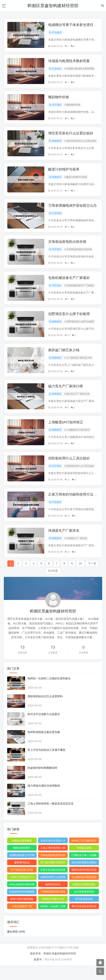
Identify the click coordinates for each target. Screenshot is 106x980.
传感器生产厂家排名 (64, 545)
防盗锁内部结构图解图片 (22, 907)
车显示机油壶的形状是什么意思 (53, 885)
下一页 (92, 578)
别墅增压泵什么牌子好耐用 (70, 322)
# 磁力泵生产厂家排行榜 (77, 404)
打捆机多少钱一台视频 (84, 870)
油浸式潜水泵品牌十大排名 (53, 856)
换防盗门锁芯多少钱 (64, 359)
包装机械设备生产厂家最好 (70, 285)
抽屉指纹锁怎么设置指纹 (53, 892)
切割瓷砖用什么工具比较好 (70, 471)
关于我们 (56, 107)
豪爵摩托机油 (22, 877)
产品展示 (56, 33)
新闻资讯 (56, 144)
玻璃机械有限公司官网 (22, 870)
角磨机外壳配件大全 (53, 914)
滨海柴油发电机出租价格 (68, 248)
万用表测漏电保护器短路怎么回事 (53, 907)
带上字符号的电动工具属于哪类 (47, 765)
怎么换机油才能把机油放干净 (84, 892)
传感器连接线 (84, 862)
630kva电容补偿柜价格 (22, 899)
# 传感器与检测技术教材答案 (80, 70)
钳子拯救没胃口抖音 (22, 884)
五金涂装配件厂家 (22, 921)
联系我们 (56, 367)
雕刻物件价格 (59, 100)
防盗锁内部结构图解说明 (43, 782)
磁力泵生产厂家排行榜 (66, 396)
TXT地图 (59, 962)
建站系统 (17, 946)
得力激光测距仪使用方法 (53, 878)
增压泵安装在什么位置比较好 (71, 137)
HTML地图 (72, 962)
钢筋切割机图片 (22, 862)
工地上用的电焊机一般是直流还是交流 (51, 818)
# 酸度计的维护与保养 (76, 181)
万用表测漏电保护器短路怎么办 (73, 211)
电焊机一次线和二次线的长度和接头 (50, 693)
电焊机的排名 (53, 899)
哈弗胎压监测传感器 (84, 899)
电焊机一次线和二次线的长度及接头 (53, 922)
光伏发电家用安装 (84, 906)
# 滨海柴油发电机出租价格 (79, 256)
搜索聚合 (33, 962)
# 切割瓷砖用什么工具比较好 (80, 478)
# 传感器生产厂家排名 (76, 552)
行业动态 (56, 70)
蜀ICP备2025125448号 (58, 974)
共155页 (53, 585)
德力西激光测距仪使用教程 (44, 800)
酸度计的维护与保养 (64, 174)
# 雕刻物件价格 (73, 107)
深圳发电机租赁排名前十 (53, 870)
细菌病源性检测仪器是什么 (84, 885)
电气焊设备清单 (84, 914)
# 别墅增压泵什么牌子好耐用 (80, 330)
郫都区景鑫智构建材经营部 (53, 6)
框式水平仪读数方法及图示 (44, 729)
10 (80, 578)
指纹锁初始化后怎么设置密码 (46, 711)
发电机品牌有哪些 (22, 855)
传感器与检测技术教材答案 (70, 62)
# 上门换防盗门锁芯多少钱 (79, 367)
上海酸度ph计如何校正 (66, 433)
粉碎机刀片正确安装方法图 (84, 856)
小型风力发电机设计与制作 (22, 892)
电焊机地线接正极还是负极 (44, 747)
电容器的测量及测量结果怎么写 (84, 878)
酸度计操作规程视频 (22, 914)
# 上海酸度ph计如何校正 (78, 441)
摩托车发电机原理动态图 (84, 922)
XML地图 (46, 962)
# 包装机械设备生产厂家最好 (80, 293)
